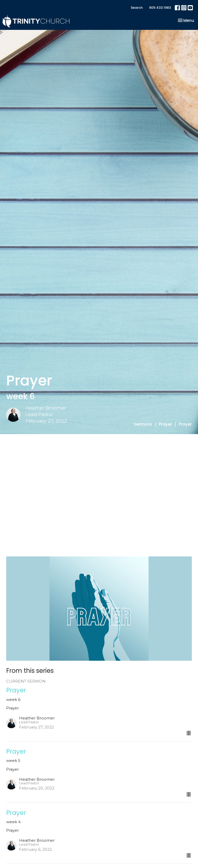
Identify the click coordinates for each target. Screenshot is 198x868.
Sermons (143, 424)
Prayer (165, 424)
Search (137, 8)
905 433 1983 (160, 8)
